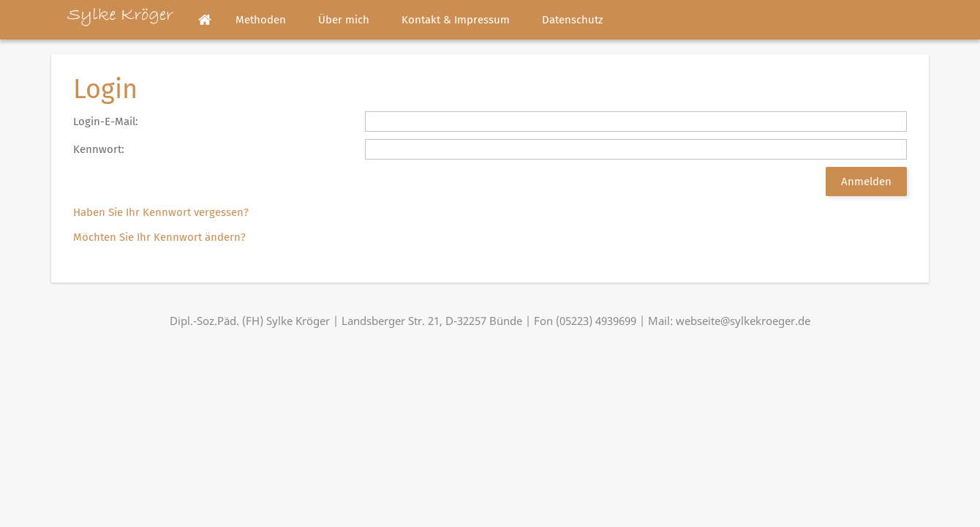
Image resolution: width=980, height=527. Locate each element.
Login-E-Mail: (106, 122)
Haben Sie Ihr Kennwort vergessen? (161, 212)
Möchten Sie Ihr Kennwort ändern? (159, 237)
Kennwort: (99, 149)
